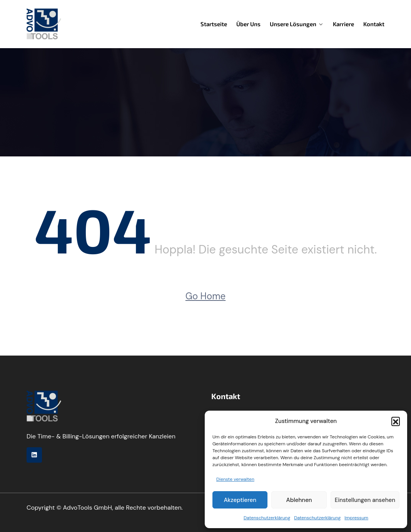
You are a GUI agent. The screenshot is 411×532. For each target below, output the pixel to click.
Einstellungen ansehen (365, 500)
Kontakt (374, 24)
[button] (396, 421)
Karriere (343, 24)
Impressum (356, 518)
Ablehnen (299, 500)
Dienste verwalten (235, 479)
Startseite (214, 24)
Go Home (205, 296)
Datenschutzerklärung (267, 518)
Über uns (248, 24)
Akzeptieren (240, 500)
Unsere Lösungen (293, 24)
